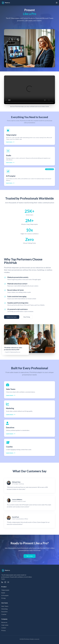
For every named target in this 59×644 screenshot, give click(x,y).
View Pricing (27, 317)
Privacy (4, 630)
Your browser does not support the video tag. (29, 90)
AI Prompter (5, 595)
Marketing (4, 609)
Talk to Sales (29, 556)
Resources (4, 622)
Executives (4, 612)
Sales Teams (5, 606)
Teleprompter (5, 590)
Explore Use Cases (12, 317)
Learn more (10, 142)
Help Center (5, 625)
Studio (3, 593)
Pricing (3, 598)
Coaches (4, 614)
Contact (4, 628)
